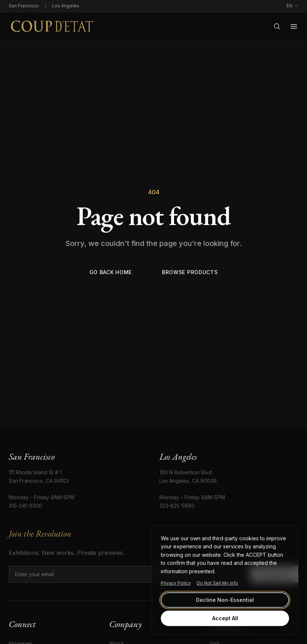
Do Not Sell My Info (217, 583)
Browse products (190, 272)
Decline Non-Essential (225, 600)
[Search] (277, 26)
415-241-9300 (25, 506)
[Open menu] (294, 26)
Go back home (111, 272)
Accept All (225, 618)
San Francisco (24, 6)
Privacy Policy (176, 583)
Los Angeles (66, 6)
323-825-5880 (177, 506)
